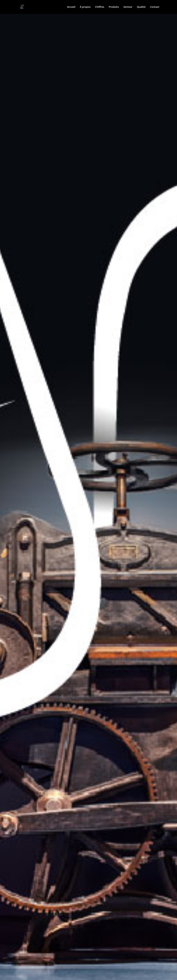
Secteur (128, 7)
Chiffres (100, 7)
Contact (155, 7)
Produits (114, 7)
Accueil (71, 7)
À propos (85, 7)
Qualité (141, 7)
